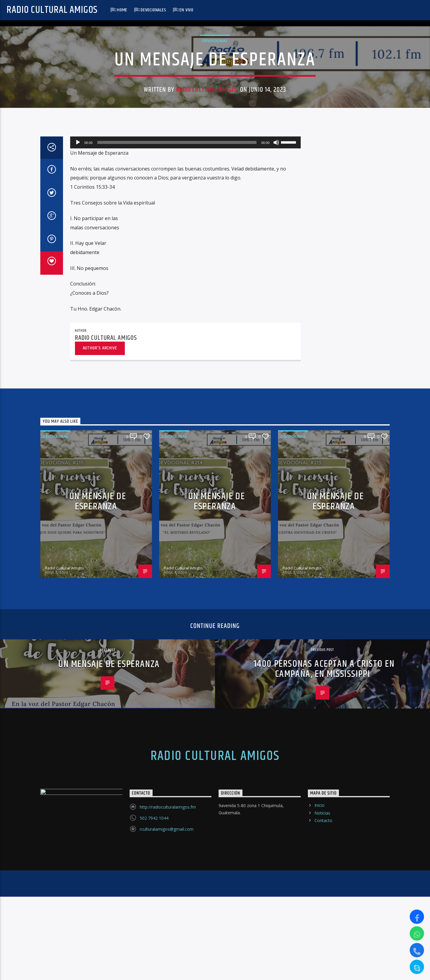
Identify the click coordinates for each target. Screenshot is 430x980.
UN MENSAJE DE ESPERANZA (98, 817)
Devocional (215, 185)
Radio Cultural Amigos (52, 10)
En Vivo (186, 10)
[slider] (177, 458)
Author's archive (100, 664)
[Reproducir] (78, 458)
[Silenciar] (276, 458)
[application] (185, 458)
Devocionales (153, 10)
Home (122, 10)
